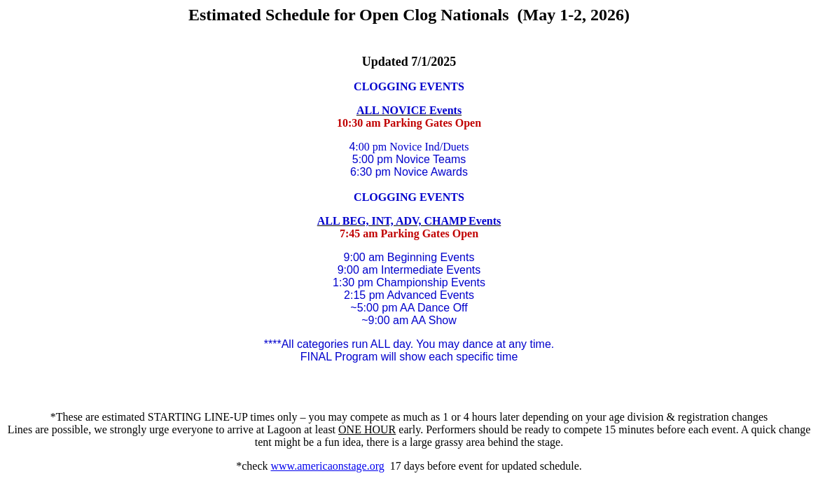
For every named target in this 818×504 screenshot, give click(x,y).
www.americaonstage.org (328, 466)
